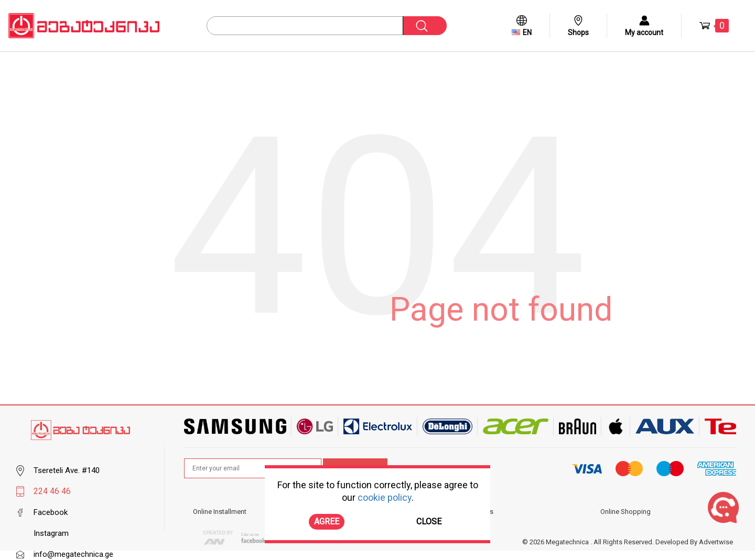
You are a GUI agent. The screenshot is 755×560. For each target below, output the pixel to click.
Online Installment (220, 512)
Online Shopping (625, 512)
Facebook (51, 512)
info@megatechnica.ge (73, 554)
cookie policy (385, 497)
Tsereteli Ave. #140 (67, 470)
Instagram (51, 533)
